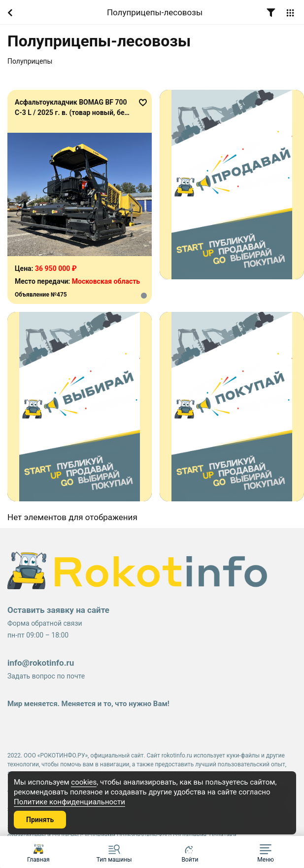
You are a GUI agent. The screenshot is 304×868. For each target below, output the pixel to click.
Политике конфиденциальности (69, 802)
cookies (84, 782)
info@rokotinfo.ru (41, 663)
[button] (266, 852)
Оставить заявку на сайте (58, 610)
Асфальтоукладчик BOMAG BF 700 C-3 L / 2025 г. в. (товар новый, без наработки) (71, 113)
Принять (40, 820)
